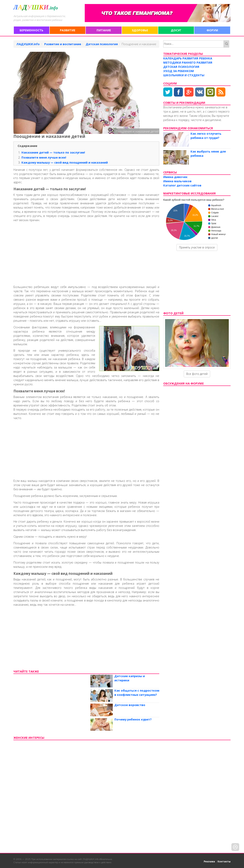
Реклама (209, 861)
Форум (212, 30)
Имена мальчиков (177, 181)
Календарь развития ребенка (188, 58)
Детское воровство (130, 705)
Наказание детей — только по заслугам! (53, 152)
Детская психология (181, 67)
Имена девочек (175, 177)
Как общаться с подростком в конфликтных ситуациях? (137, 692)
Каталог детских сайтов (182, 185)
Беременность (31, 30)
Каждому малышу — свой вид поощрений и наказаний (65, 162)
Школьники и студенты (184, 75)
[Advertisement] (86, 253)
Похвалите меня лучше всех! (44, 157)
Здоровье (140, 30)
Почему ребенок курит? (133, 719)
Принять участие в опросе (197, 247)
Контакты (224, 861)
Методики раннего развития (188, 62)
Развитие (68, 30)
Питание (104, 30)
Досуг (176, 30)
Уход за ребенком (179, 71)
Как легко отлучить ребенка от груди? (206, 136)
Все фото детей (197, 374)
